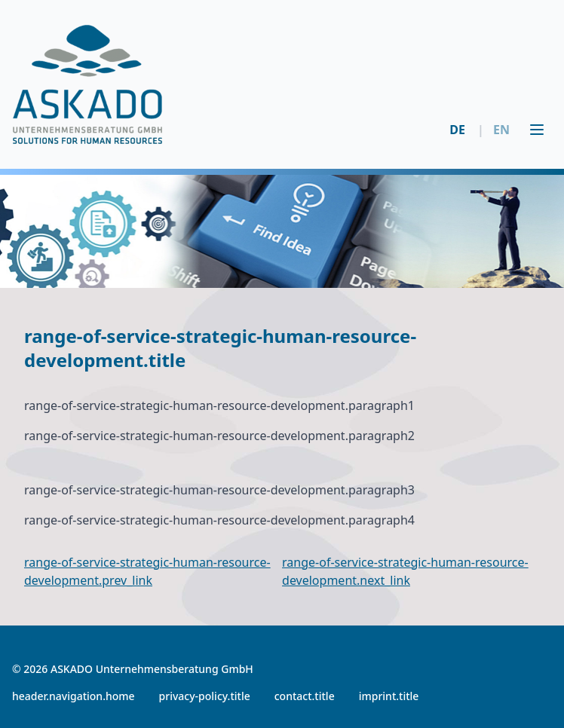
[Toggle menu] (537, 130)
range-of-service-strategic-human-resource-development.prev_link (147, 571)
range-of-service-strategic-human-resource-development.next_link (405, 571)
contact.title (305, 696)
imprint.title (389, 696)
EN (493, 130)
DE (457, 130)
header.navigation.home (74, 696)
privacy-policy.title (205, 696)
